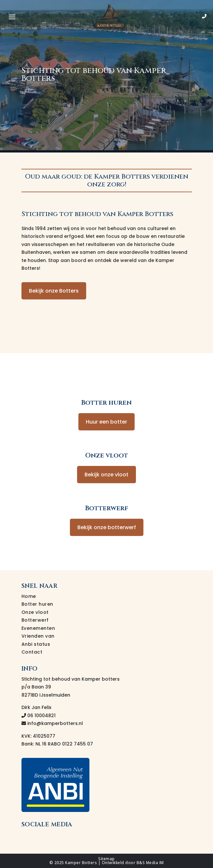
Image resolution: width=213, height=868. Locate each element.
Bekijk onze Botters (54, 291)
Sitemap (106, 859)
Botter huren (37, 604)
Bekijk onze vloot (106, 475)
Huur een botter (106, 422)
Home (29, 596)
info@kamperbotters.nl (52, 723)
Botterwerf (35, 620)
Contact (32, 652)
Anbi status (36, 644)
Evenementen (38, 628)
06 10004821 (39, 716)
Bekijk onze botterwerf (107, 527)
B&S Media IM (150, 863)
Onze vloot (35, 612)
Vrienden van (38, 636)
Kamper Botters (81, 863)
